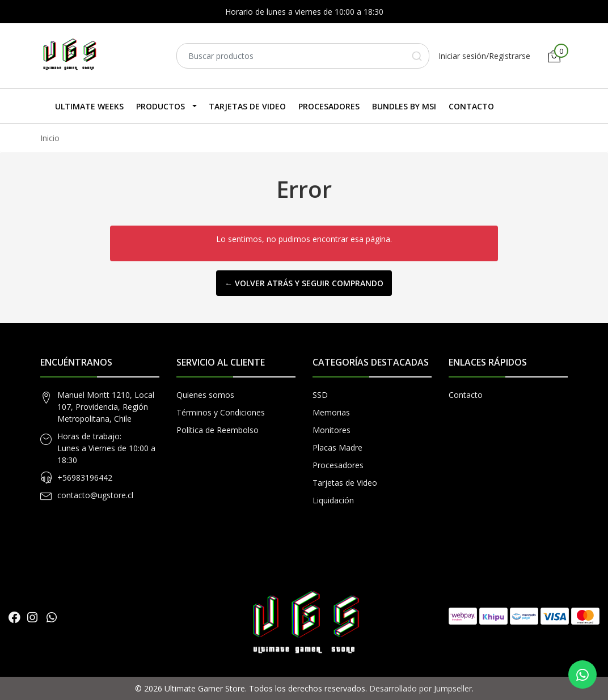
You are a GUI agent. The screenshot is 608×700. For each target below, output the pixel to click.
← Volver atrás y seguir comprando (304, 283)
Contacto (471, 106)
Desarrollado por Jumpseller (421, 688)
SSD (320, 395)
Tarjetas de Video (247, 106)
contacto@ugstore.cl (95, 495)
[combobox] (303, 56)
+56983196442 (85, 478)
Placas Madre (337, 447)
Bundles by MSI (404, 106)
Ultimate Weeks (89, 106)
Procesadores (329, 106)
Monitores (332, 430)
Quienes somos (205, 395)
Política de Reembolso (218, 430)
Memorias (331, 412)
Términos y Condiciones (221, 412)
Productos (161, 106)
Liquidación (333, 500)
